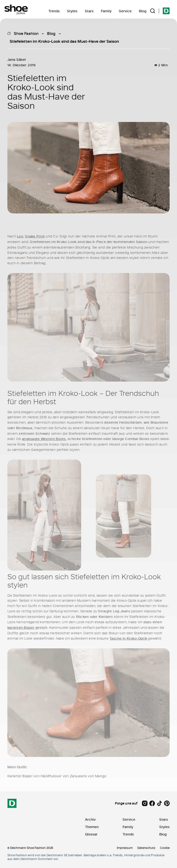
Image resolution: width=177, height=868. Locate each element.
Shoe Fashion (26, 33)
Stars (89, 11)
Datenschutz (146, 848)
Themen (92, 827)
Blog (143, 11)
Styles (72, 11)
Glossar (91, 834)
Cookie (165, 848)
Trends (54, 11)
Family (106, 11)
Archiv (90, 819)
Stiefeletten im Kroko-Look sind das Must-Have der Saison (64, 41)
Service (125, 11)
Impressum (125, 848)
